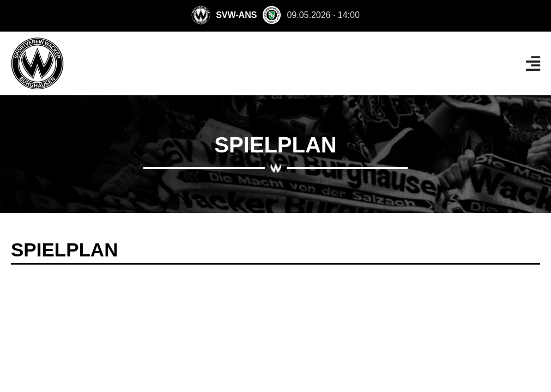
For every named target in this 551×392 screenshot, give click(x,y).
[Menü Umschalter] (533, 64)
